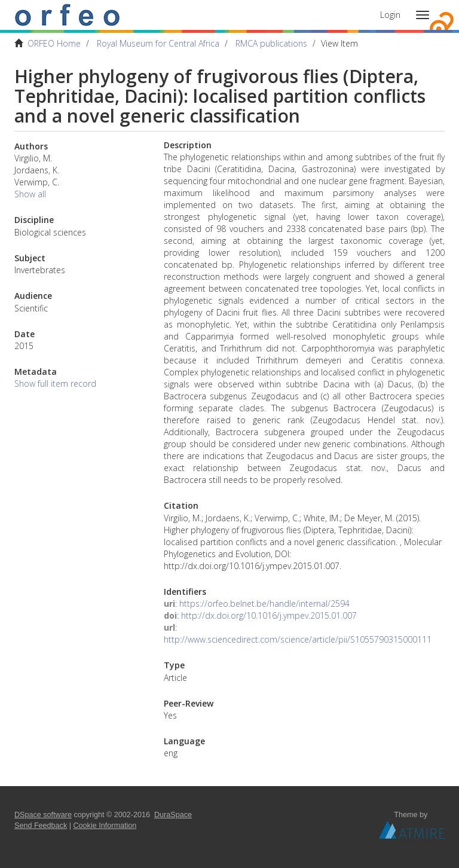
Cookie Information (105, 826)
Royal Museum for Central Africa (158, 43)
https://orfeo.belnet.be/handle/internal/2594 (264, 603)
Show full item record (55, 383)
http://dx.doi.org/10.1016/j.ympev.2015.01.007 (269, 615)
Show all (30, 194)
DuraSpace (173, 815)
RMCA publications (271, 43)
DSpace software (43, 815)
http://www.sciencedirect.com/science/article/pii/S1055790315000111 (298, 639)
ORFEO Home (54, 43)
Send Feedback (41, 826)
